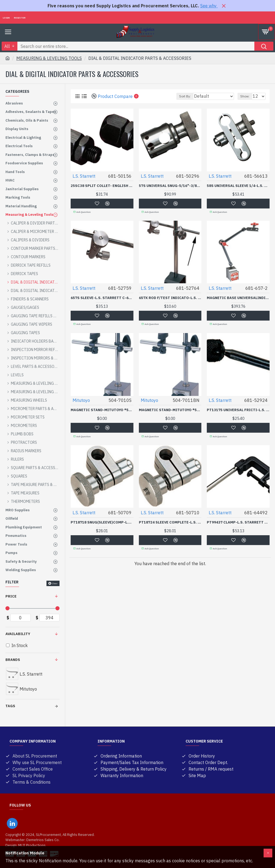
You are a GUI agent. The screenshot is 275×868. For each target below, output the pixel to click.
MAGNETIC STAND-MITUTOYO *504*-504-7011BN (170, 410)
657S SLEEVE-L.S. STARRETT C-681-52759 (102, 298)
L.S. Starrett (84, 176)
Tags (10, 706)
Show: (245, 96)
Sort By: (185, 96)
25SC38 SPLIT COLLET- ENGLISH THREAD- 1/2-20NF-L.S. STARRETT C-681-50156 (102, 186)
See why (209, 6)
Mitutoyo (81, 400)
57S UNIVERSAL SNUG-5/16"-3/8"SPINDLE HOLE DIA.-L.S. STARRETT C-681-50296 (170, 186)
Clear (55, 583)
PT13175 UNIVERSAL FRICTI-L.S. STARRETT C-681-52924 (238, 410)
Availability (18, 634)
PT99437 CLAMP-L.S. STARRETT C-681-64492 (238, 522)
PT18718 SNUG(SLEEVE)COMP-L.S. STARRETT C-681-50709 (102, 522)
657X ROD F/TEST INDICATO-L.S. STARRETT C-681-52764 (170, 298)
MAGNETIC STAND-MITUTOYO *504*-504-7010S (102, 410)
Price (11, 596)
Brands (13, 660)
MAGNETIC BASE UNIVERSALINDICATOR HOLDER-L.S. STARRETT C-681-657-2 (238, 298)
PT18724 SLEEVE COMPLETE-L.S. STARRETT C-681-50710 (170, 522)
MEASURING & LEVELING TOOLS (49, 58)
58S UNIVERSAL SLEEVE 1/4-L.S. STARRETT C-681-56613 (238, 186)
